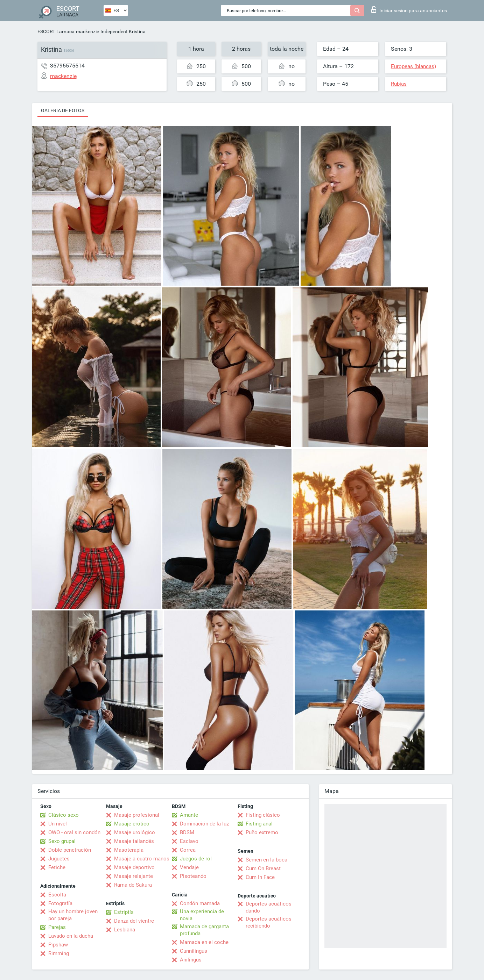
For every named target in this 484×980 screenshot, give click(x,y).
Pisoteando (193, 876)
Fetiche (57, 867)
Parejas (57, 927)
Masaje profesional (137, 815)
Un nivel (58, 824)
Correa (188, 850)
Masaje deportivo (134, 867)
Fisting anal (259, 824)
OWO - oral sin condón (74, 832)
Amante (189, 815)
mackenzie (87, 31)
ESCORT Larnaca (56, 31)
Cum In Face (260, 877)
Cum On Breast (263, 868)
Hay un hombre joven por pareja (73, 915)
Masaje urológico (135, 832)
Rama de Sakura (133, 885)
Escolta (57, 895)
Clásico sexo (64, 815)
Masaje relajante (134, 876)
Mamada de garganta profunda (204, 930)
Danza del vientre (134, 921)
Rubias (399, 84)
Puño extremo (262, 832)
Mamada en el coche (204, 942)
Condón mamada (200, 903)
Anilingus (191, 960)
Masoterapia (129, 850)
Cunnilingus (194, 951)
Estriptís (124, 912)
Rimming (59, 953)
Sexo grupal (62, 841)
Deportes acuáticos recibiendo (269, 922)
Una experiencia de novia (202, 915)
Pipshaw (58, 945)
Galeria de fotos (63, 110)
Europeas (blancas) (413, 66)
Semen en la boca (266, 860)
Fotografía (60, 903)
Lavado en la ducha (71, 936)
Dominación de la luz (204, 824)
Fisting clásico (263, 815)
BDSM (187, 832)
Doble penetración (70, 850)
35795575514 (67, 66)
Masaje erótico (132, 824)
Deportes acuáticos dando (269, 907)
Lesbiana (125, 930)
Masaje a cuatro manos (142, 859)
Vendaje (189, 867)
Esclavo (189, 841)
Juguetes (59, 859)
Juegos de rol (196, 859)
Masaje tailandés (134, 841)
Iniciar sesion (409, 9)
